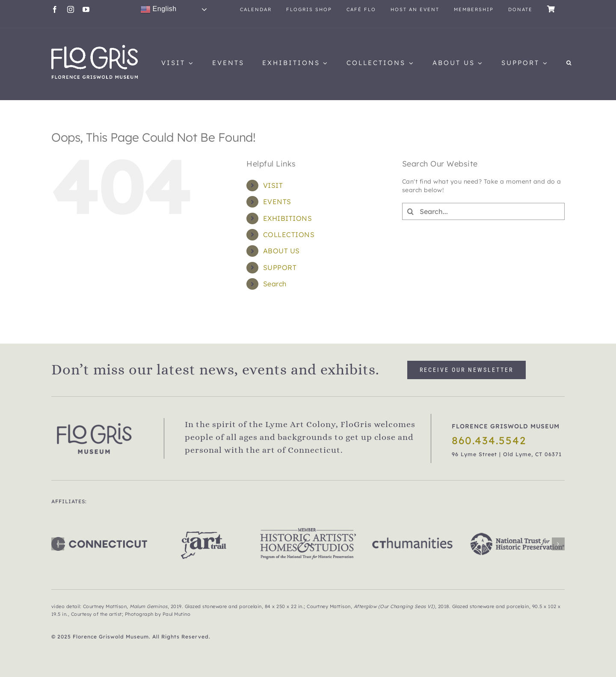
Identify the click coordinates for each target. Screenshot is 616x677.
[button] (569, 63)
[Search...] (483, 211)
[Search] (411, 211)
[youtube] (86, 9)
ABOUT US (281, 251)
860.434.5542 (489, 440)
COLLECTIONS (289, 235)
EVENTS (277, 202)
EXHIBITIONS (288, 218)
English (158, 9)
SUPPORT (280, 267)
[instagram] (71, 9)
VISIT (273, 185)
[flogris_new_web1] (95, 48)
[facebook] (55, 9)
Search (275, 284)
